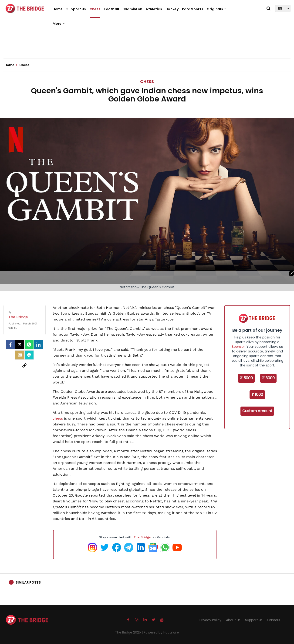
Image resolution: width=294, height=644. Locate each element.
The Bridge (142, 537)
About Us (233, 620)
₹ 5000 (246, 378)
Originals (216, 9)
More (59, 24)
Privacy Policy (210, 620)
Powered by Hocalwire (161, 632)
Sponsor (238, 347)
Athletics (154, 9)
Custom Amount (257, 411)
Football (111, 9)
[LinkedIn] (38, 345)
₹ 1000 (257, 395)
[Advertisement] (147, 44)
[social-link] (24, 366)
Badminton (133, 9)
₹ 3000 (268, 378)
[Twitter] (20, 345)
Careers (274, 620)
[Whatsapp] (29, 345)
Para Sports (193, 9)
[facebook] (10, 345)
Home (58, 9)
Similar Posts (28, 582)
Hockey (172, 9)
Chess (95, 9)
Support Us (76, 9)
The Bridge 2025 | (129, 632)
